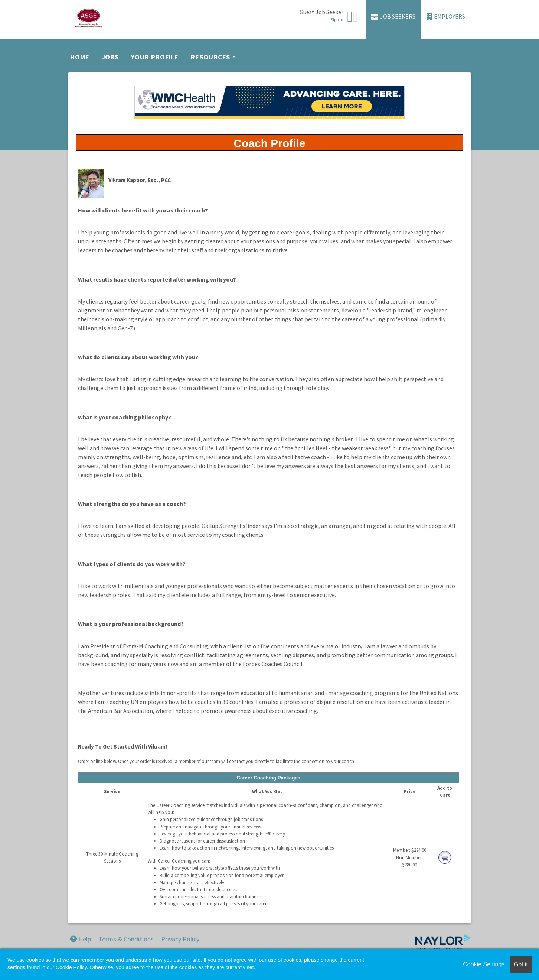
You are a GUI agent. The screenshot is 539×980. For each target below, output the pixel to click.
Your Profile (155, 57)
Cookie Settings (484, 964)
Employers (446, 17)
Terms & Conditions (126, 939)
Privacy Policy (180, 939)
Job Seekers (393, 17)
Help (81, 939)
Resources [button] (210, 57)
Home (80, 57)
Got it (521, 964)
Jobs (110, 57)
